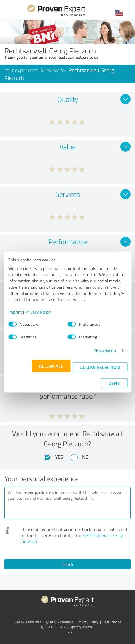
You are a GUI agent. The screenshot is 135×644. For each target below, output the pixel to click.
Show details (105, 351)
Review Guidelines (28, 622)
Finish (68, 564)
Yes (59, 457)
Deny (114, 383)
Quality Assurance (59, 622)
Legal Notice (112, 622)
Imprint (15, 312)
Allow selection (100, 367)
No (85, 457)
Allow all (51, 366)
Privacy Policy (38, 312)
